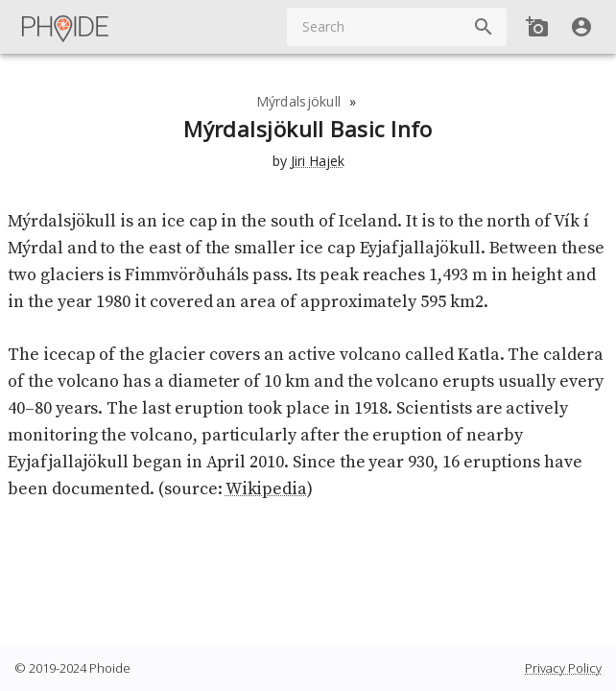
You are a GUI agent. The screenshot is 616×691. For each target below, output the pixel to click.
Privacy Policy (563, 668)
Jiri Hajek (318, 161)
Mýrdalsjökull (299, 101)
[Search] (484, 27)
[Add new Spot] (537, 27)
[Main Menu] (66, 27)
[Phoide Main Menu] (66, 27)
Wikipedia (267, 489)
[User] (581, 27)
